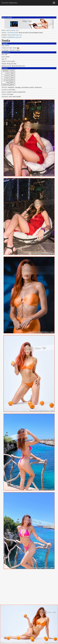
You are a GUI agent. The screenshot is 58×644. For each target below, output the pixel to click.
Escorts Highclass (9, 3)
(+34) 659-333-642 (12, 33)
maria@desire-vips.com (14, 37)
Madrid (7, 46)
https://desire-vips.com (15, 35)
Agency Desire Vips (12, 30)
